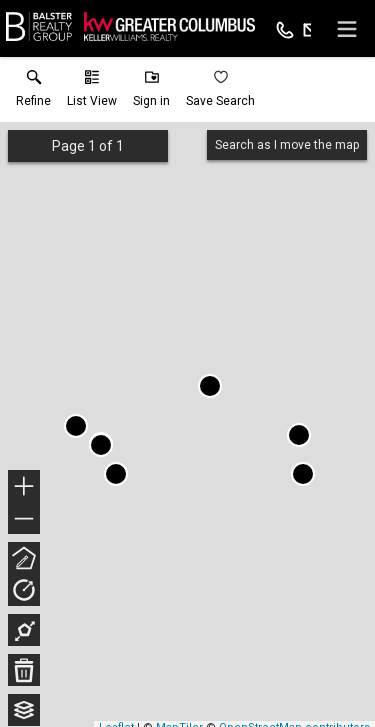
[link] (33, 93)
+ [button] (24, 488)
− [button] (24, 519)
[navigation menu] (347, 29)
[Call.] (285, 29)
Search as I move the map (287, 145)
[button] (92, 93)
